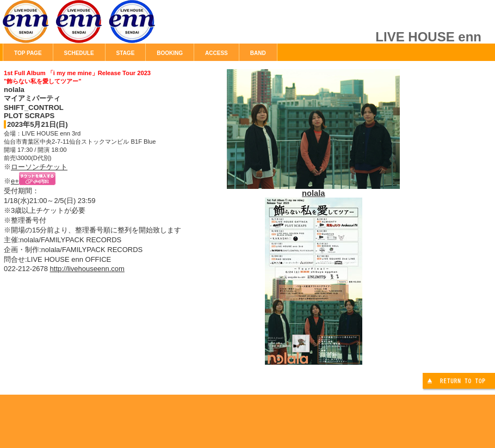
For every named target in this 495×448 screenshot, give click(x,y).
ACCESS (216, 53)
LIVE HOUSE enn (125, 27)
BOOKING (170, 53)
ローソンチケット (39, 167)
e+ (15, 181)
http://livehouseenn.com (87, 269)
